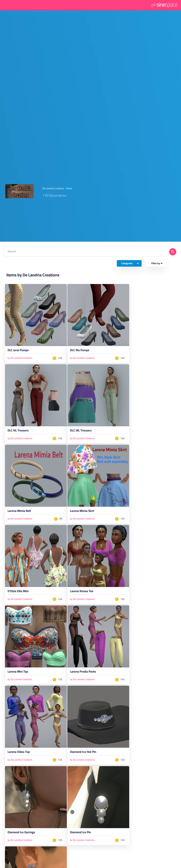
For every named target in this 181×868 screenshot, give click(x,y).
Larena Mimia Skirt (82, 512)
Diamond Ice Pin (80, 833)
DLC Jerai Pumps (18, 351)
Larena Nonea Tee (82, 592)
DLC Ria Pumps (80, 351)
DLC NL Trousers (18, 431)
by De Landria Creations (20, 358)
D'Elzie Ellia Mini (18, 592)
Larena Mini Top (18, 672)
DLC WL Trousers (81, 431)
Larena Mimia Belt (19, 512)
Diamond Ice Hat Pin (83, 752)
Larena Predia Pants (83, 672)
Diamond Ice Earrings (21, 833)
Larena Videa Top (19, 752)
